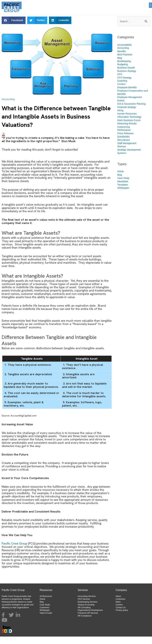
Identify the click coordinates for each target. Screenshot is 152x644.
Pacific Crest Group (14, 551)
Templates (123, 192)
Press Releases (125, 141)
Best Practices (125, 62)
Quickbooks (123, 144)
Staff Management (127, 151)
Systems (122, 161)
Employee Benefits (127, 95)
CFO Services (84, 607)
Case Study (123, 186)
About (118, 604)
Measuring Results (127, 131)
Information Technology (129, 124)
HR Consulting (84, 615)
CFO (120, 82)
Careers (119, 612)
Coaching (122, 88)
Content (121, 92)
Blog (120, 65)
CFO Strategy (124, 85)
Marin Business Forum (129, 128)
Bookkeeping (124, 69)
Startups (122, 154)
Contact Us (121, 615)
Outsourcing (124, 134)
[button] (150, 5)
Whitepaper (123, 195)
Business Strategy (127, 78)
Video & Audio (46, 620)
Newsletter (123, 189)
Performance (124, 137)
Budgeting (123, 72)
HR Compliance (85, 623)
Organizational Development (90, 618)
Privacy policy (122, 618)
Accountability (124, 52)
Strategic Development (129, 157)
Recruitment (124, 147)
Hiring (120, 118)
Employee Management (130, 105)
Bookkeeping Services (88, 609)
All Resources (46, 604)
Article (121, 179)
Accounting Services (87, 604)
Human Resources (127, 121)
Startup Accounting (86, 612)
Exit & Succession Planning (131, 111)
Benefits (122, 59)
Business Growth (126, 75)
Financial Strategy (127, 115)
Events (121, 108)
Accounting (8, 107)
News (118, 609)
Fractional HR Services (88, 620)
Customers (44, 615)
